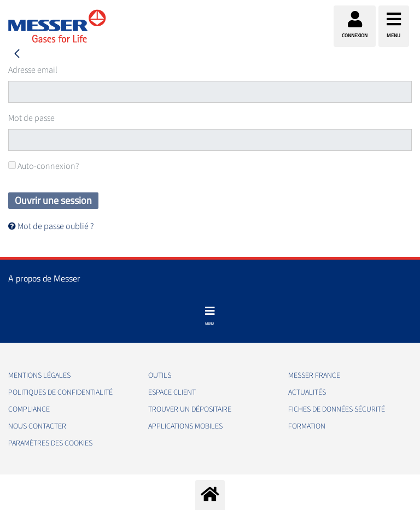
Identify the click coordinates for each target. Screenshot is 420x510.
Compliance (29, 409)
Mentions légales (39, 376)
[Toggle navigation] (210, 316)
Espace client (172, 392)
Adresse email (33, 70)
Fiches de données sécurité (337, 409)
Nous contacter (37, 426)
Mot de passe (31, 118)
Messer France (314, 376)
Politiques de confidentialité (60, 392)
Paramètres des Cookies (50, 443)
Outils (160, 376)
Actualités (307, 392)
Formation (307, 426)
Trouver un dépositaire (190, 409)
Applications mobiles (185, 426)
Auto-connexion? (43, 166)
